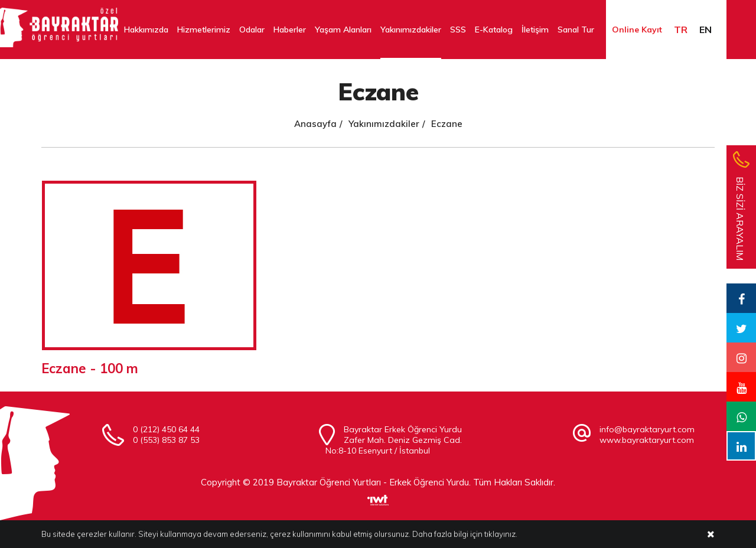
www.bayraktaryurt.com (647, 440)
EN (706, 30)
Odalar (252, 30)
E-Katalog (494, 30)
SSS (458, 30)
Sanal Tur (576, 30)
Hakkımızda (146, 30)
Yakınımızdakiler (411, 30)
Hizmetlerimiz (204, 30)
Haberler (290, 30)
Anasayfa (315, 124)
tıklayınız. (501, 534)
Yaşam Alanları (343, 30)
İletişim (535, 30)
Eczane (447, 124)
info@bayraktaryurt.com (647, 429)
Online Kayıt (637, 30)
